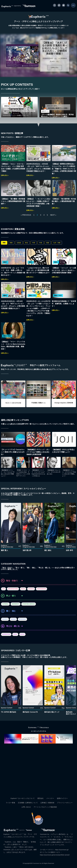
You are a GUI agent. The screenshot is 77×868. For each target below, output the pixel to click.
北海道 (19, 243)
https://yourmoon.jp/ (62, 850)
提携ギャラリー (62, 798)
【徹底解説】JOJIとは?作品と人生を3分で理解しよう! (63, 451)
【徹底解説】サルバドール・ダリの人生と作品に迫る (54, 472)
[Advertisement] (38, 769)
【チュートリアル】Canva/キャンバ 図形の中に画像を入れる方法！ (13, 452)
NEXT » (53, 215)
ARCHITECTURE (13, 589)
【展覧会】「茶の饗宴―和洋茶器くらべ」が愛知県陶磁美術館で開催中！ (13, 201)
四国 (48, 243)
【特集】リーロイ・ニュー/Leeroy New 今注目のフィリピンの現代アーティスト (23, 473)
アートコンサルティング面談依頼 (45, 807)
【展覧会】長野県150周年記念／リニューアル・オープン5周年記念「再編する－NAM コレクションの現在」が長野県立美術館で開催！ (64, 169)
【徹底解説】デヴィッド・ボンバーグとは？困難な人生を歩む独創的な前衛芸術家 (38, 452)
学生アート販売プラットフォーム (45, 365)
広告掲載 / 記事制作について (28, 803)
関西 (11, 243)
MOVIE (22, 634)
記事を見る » (5, 175)
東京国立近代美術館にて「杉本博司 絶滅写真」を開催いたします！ (64, 304)
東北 (27, 243)
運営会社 (40, 798)
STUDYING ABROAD (29, 604)
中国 (41, 243)
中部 (34, 243)
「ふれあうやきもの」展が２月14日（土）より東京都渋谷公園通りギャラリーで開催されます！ (38, 270)
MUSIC (23, 589)
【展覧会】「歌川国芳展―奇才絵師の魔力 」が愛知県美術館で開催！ (64, 201)
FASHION (31, 589)
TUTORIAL (5, 604)
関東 (4, 243)
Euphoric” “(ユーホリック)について (23, 798)
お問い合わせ (26, 807)
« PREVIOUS (26, 215)
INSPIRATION (6, 634)
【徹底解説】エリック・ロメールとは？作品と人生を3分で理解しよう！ (8, 473)
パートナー (50, 798)
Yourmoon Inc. (37, 863)
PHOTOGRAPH (41, 589)
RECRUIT (5, 619)
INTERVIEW (22, 619)
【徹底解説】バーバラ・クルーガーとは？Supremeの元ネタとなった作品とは (38, 473)
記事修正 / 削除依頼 (47, 803)
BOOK (15, 634)
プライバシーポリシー (65, 803)
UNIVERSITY (15, 604)
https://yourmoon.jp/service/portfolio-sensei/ (55, 855)
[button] (74, 392)
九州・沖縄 (57, 243)
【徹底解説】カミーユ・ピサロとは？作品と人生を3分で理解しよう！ (69, 473)
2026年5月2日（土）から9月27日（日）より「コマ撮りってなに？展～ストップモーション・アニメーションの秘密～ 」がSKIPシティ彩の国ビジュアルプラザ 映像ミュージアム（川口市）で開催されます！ (38, 308)
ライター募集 (11, 803)
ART (4, 589)
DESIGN (13, 619)
